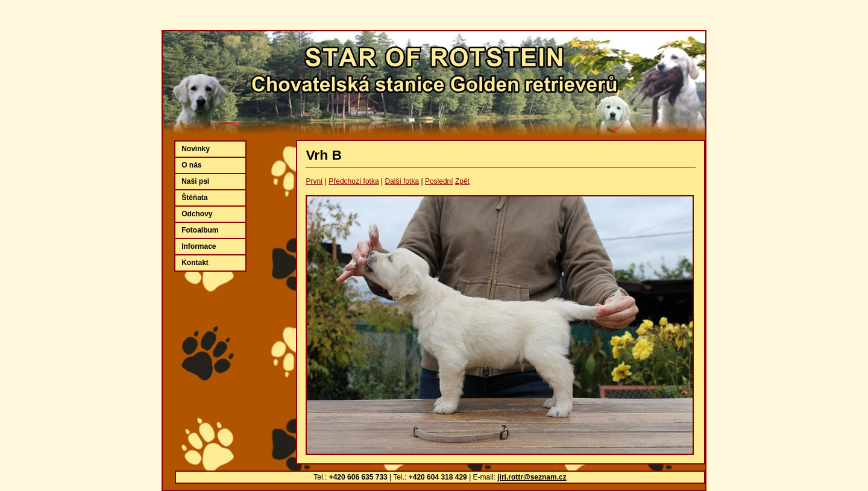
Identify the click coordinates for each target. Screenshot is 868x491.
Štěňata (194, 198)
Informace (199, 246)
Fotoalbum (200, 230)
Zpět (462, 181)
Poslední (439, 181)
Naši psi (195, 181)
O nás (191, 165)
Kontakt (195, 263)
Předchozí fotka (354, 181)
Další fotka (402, 181)
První (314, 181)
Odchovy (197, 214)
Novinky (196, 149)
